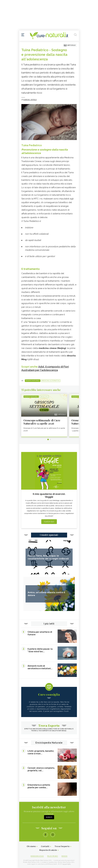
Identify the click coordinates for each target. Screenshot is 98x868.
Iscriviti (49, 817)
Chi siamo (31, 846)
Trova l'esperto (62, 846)
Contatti (45, 846)
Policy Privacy (53, 856)
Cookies (65, 856)
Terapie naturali (33, 381)
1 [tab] (48, 439)
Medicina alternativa (51, 381)
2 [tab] (50, 439)
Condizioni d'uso (37, 856)
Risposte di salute (48, 850)
